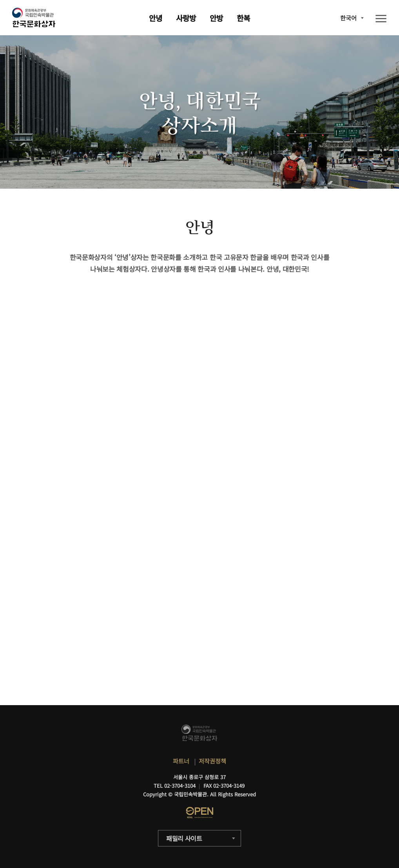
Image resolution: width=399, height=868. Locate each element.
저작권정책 (212, 761)
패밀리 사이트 (184, 838)
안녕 (156, 18)
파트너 (181, 761)
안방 (216, 18)
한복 (243, 18)
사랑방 (186, 18)
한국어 (348, 18)
